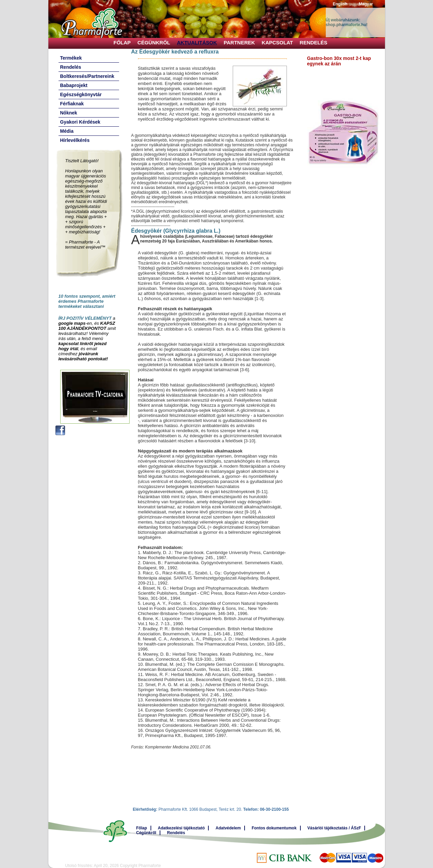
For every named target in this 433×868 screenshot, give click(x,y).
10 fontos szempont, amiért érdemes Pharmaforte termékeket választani (87, 301)
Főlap (122, 43)
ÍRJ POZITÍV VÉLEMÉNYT (85, 318)
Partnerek (239, 43)
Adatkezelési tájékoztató (181, 828)
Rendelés (314, 43)
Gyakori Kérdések (80, 122)
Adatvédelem (228, 828)
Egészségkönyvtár (81, 94)
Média (67, 131)
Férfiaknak (72, 104)
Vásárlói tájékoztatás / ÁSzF (334, 828)
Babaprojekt (74, 85)
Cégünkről (154, 43)
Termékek (71, 58)
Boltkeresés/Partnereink (87, 76)
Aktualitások (197, 43)
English (340, 4)
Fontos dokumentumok (274, 828)
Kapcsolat (277, 43)
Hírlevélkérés (75, 140)
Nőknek (69, 113)
